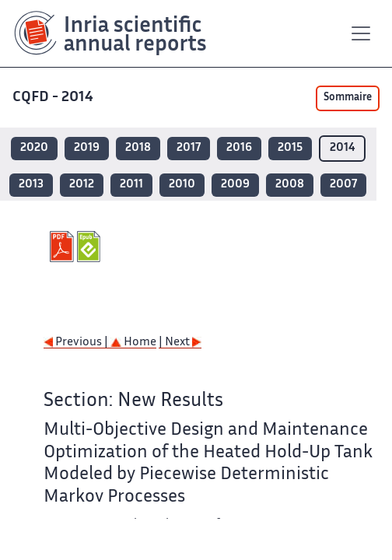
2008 (290, 185)
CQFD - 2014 (53, 98)
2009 (235, 185)
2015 (290, 148)
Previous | (77, 343)
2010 (182, 185)
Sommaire (348, 98)
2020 (34, 148)
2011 (131, 185)
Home (133, 343)
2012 (82, 185)
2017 (189, 148)
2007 (343, 185)
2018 (138, 148)
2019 (87, 148)
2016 (239, 148)
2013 (31, 185)
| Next (180, 343)
